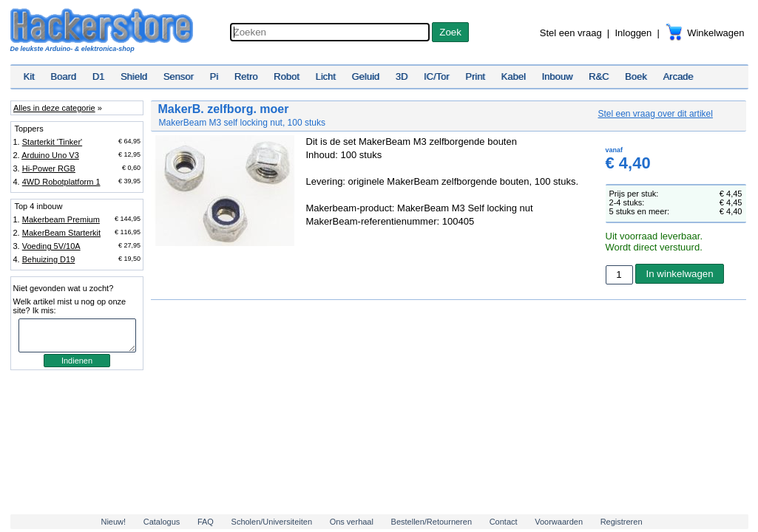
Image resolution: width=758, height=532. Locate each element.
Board (63, 76)
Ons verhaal (352, 522)
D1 (99, 76)
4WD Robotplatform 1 (61, 182)
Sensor (179, 76)
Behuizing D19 (49, 259)
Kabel (514, 76)
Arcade (678, 76)
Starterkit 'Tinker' (52, 142)
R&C (599, 76)
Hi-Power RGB (49, 168)
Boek (636, 76)
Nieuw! (113, 522)
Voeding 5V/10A (51, 246)
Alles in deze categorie (54, 108)
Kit (29, 76)
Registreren (622, 522)
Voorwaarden (559, 522)
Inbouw (557, 76)
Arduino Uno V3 (50, 155)
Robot (287, 76)
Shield (134, 76)
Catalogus (162, 522)
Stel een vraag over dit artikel (656, 114)
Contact (504, 522)
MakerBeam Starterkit (61, 233)
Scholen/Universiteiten (272, 522)
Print (475, 76)
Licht (325, 76)
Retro (246, 76)
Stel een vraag (571, 33)
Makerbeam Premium (61, 219)
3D (402, 76)
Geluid (366, 76)
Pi (214, 76)
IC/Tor (437, 76)
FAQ (206, 522)
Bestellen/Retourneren (432, 522)
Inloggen (633, 33)
